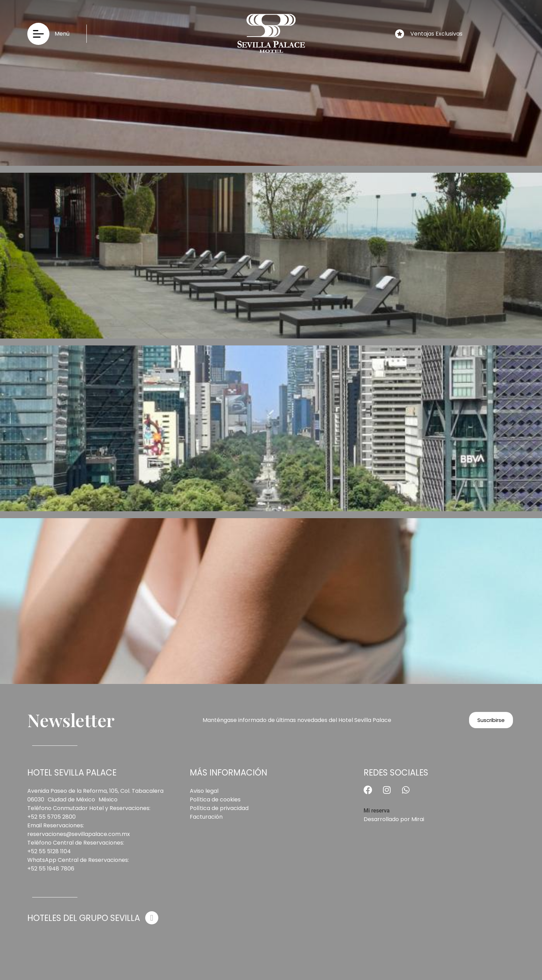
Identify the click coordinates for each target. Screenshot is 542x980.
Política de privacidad (219, 808)
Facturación (206, 817)
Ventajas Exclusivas (436, 34)
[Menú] (38, 34)
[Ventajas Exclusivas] (400, 34)
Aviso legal (204, 791)
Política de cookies (215, 800)
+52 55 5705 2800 (52, 817)
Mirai (418, 819)
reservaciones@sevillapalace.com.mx (79, 834)
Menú (62, 34)
